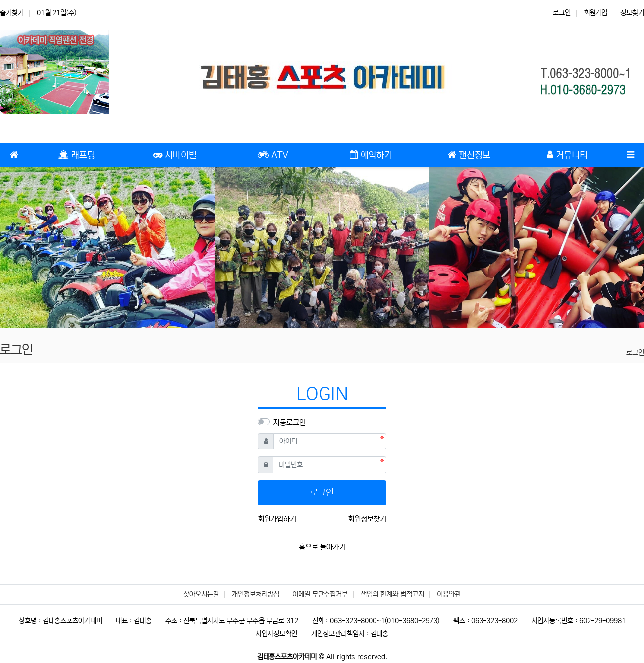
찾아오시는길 (201, 594)
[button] (48, 248)
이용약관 (449, 594)
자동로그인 (290, 422)
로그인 (562, 13)
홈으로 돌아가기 (322, 547)
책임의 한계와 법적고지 (392, 594)
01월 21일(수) (56, 13)
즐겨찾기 (12, 13)
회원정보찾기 (367, 519)
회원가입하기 (277, 519)
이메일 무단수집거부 (320, 594)
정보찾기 (632, 13)
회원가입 (595, 13)
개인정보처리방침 (256, 594)
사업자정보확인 (276, 634)
